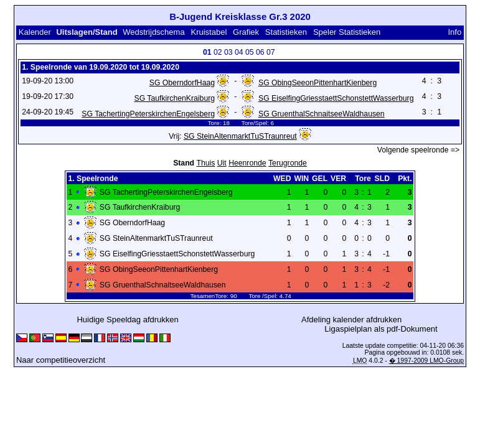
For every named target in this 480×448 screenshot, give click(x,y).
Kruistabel (209, 32)
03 (228, 52)
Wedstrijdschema (153, 32)
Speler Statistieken (347, 32)
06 (260, 52)
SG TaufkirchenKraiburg (175, 98)
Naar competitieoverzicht (61, 360)
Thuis (205, 163)
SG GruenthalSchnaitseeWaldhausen (322, 114)
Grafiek (246, 32)
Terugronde (288, 163)
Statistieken (286, 32)
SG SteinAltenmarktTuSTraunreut (240, 136)
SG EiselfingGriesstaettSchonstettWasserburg (336, 98)
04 (239, 52)
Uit (222, 163)
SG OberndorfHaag (182, 83)
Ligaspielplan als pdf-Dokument (381, 329)
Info (454, 32)
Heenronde (247, 163)
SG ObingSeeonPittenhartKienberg (318, 83)
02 (218, 52)
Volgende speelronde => (419, 150)
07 (271, 52)
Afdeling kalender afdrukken (351, 320)
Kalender (35, 32)
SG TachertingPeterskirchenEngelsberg (148, 114)
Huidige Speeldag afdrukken (127, 320)
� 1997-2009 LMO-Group (426, 361)
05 (250, 52)
